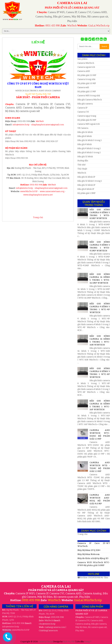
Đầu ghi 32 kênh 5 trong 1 (90, 181)
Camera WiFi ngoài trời (89, 124)
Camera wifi (83, 87)
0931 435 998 (53, 26)
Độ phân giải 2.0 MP (87, 75)
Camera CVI (83, 112)
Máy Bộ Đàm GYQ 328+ (89, 550)
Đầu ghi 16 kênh (85, 132)
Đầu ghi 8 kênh (85, 136)
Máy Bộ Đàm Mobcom (89, 554)
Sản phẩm (82, 59)
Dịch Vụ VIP (69, 642)
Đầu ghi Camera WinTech (90, 100)
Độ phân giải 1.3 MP (87, 92)
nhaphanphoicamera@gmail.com (48, 125)
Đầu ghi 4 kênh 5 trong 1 (89, 148)
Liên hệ (38, 42)
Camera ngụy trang (87, 116)
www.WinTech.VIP (29, 191)
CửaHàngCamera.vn (48, 631)
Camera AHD (84, 71)
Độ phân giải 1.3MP (86, 193)
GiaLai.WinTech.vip (99, 26)
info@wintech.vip (21, 125)
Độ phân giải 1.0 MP (87, 83)
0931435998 (94, 578)
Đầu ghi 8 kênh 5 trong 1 (89, 153)
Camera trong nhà (86, 79)
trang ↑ (88, 642)
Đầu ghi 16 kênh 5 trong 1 (90, 140)
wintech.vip (47, 624)
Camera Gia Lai (46, 642)
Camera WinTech (86, 63)
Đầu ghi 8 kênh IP (86, 189)
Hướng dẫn (83, 161)
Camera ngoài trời (86, 67)
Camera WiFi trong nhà (89, 96)
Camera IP (82, 108)
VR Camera (83, 128)
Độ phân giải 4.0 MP (87, 120)
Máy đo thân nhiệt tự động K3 (93, 558)
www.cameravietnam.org (52, 191)
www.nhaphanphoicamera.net (38, 195)
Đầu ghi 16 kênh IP (86, 177)
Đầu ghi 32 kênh (85, 157)
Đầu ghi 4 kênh (85, 144)
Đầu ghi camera (85, 104)
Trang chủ (38, 217)
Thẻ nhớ (81, 165)
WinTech (72, 26)
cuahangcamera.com (55, 627)
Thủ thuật (82, 169)
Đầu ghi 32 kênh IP (86, 185)
